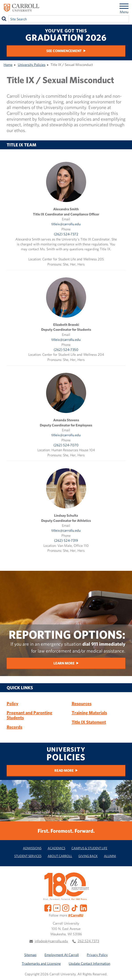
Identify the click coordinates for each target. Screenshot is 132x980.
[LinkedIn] (83, 908)
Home (8, 65)
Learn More (64, 663)
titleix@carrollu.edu (66, 224)
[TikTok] (75, 908)
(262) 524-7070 (66, 445)
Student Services (28, 856)
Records (14, 727)
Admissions (32, 848)
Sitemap (30, 955)
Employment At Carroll (62, 955)
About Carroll (60, 856)
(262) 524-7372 (66, 234)
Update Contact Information (89, 963)
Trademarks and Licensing (41, 963)
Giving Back (88, 856)
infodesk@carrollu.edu (51, 941)
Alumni (110, 856)
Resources (82, 703)
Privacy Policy (97, 955)
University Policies (32, 65)
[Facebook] (48, 908)
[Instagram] (66, 908)
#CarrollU (76, 915)
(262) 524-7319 (66, 540)
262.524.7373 (88, 941)
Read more (64, 770)
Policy (12, 703)
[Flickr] (57, 908)
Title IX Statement (89, 722)
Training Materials (89, 713)
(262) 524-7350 (66, 350)
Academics (56, 848)
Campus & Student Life (89, 848)
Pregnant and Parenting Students (29, 715)
